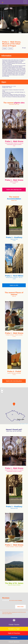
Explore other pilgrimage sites (14, 190)
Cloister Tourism (14, 625)
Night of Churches (14, 633)
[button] (14, 404)
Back (24, 48)
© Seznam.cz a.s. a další (25, 424)
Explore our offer (14, 285)
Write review (20, 607)
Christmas (14, 638)
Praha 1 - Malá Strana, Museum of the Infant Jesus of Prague (12, 44)
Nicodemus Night (14, 629)
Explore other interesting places (14, 381)
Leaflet (20, 424)
